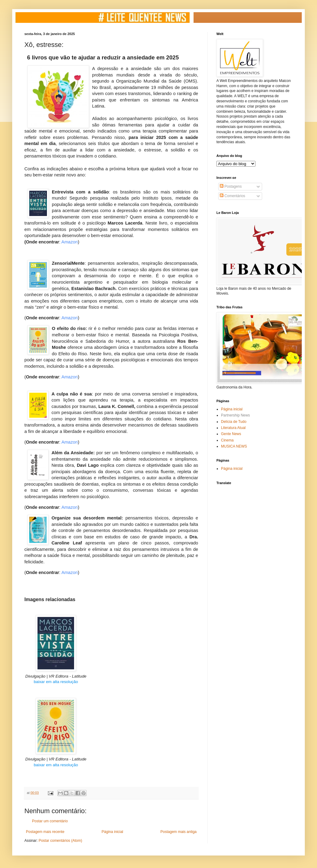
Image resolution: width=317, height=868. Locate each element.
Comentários (232, 196)
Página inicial (112, 832)
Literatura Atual (233, 428)
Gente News (231, 434)
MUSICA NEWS (234, 446)
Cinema (227, 440)
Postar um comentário (50, 821)
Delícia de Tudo (234, 422)
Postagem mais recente (45, 832)
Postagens (231, 186)
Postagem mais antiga (178, 832)
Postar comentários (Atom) (61, 841)
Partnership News (235, 415)
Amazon (69, 242)
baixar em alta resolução (56, 682)
